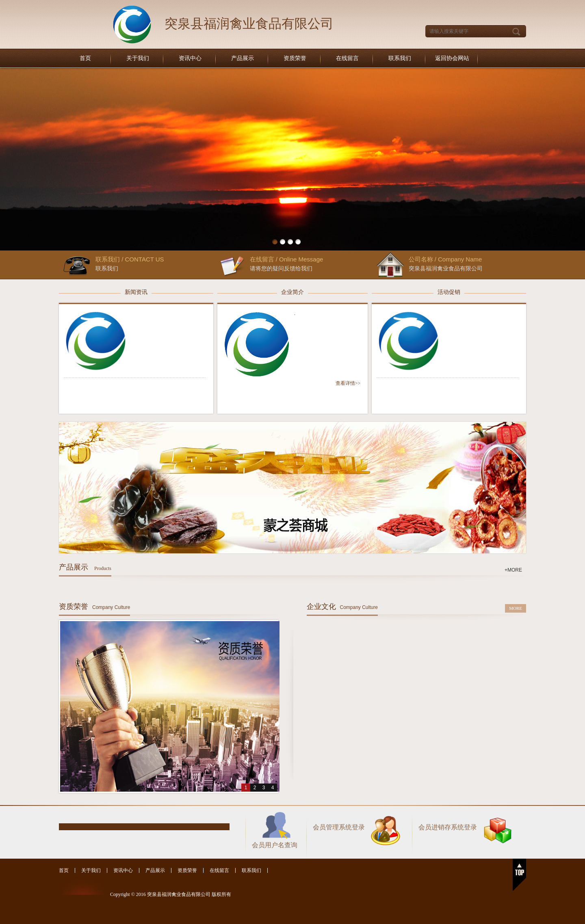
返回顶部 (519, 875)
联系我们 (400, 58)
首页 (85, 58)
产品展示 (243, 58)
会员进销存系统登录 (448, 827)
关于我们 (138, 58)
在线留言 (347, 58)
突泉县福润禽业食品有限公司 (249, 24)
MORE (516, 608)
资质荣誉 (295, 58)
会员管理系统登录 (339, 827)
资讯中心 (190, 58)
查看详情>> (348, 383)
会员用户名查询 (275, 845)
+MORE (513, 570)
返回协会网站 (452, 58)
